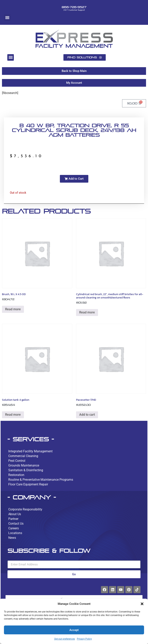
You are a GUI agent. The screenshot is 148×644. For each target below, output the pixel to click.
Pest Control (17, 461)
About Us (15, 514)
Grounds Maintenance (24, 465)
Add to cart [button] (87, 415)
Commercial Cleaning (23, 456)
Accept (74, 630)
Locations (15, 533)
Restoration (16, 475)
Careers (14, 528)
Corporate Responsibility (25, 509)
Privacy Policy (84, 639)
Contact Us (16, 524)
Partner (13, 519)
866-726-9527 (74, 7)
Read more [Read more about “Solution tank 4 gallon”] (13, 415)
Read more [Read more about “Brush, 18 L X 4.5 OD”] (13, 309)
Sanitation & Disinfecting (26, 470)
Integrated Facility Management (30, 451)
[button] (142, 604)
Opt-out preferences (65, 639)
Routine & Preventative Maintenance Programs (41, 480)
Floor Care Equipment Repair (28, 484)
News (12, 538)
